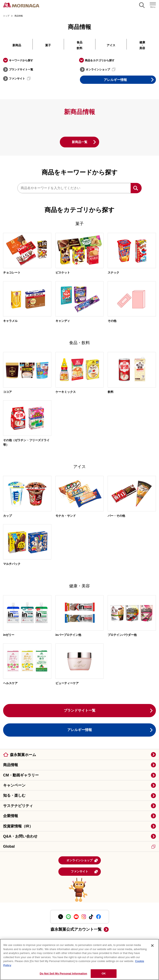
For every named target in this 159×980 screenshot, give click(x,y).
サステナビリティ (18, 806)
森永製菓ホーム (23, 755)
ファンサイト (20, 78)
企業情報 (11, 816)
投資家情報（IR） (18, 826)
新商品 (17, 45)
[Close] (152, 946)
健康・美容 (142, 45)
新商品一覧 (79, 142)
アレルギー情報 (115, 80)
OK (104, 973)
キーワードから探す (21, 60)
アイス (111, 45)
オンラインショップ (101, 69)
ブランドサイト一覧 (21, 69)
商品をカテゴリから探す (100, 60)
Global (79, 847)
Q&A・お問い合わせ (20, 837)
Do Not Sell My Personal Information (63, 973)
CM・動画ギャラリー (21, 775)
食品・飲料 (79, 45)
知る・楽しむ (14, 796)
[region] (79, 959)
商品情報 (11, 765)
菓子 (48, 45)
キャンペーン (14, 786)
